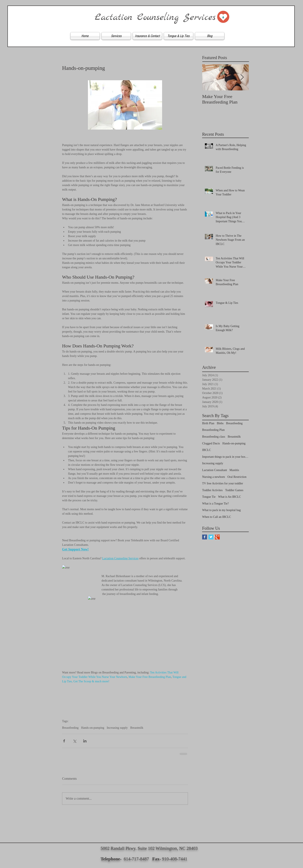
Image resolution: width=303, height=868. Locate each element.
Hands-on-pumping (93, 728)
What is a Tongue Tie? (215, 504)
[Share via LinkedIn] (85, 741)
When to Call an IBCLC (217, 517)
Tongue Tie (209, 497)
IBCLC (206, 450)
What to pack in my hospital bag (221, 510)
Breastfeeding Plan (213, 430)
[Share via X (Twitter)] (74, 741)
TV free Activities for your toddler (223, 483)
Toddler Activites (212, 490)
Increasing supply (117, 728)
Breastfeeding (70, 728)
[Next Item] (242, 77)
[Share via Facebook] (64, 741)
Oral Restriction (237, 477)
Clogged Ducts (211, 443)
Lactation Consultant (215, 470)
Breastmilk (137, 728)
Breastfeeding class (214, 437)
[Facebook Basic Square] (205, 537)
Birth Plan (208, 423)
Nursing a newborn (213, 477)
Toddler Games (234, 490)
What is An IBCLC (229, 497)
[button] (116, 36)
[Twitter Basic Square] (211, 537)
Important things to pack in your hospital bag (225, 457)
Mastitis (234, 470)
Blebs (220, 423)
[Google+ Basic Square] (217, 537)
